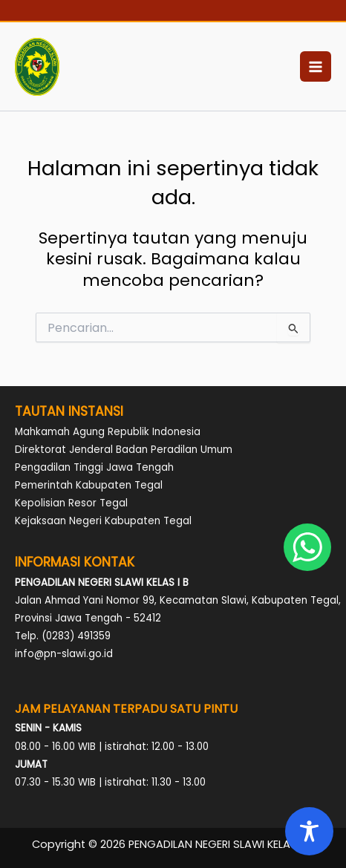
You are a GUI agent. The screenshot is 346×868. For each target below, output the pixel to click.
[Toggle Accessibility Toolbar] (309, 831)
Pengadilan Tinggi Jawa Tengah (94, 467)
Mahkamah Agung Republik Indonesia (108, 432)
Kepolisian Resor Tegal (71, 503)
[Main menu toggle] (316, 67)
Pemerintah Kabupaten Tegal (89, 485)
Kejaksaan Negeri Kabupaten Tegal (103, 521)
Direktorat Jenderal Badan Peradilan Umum (124, 450)
